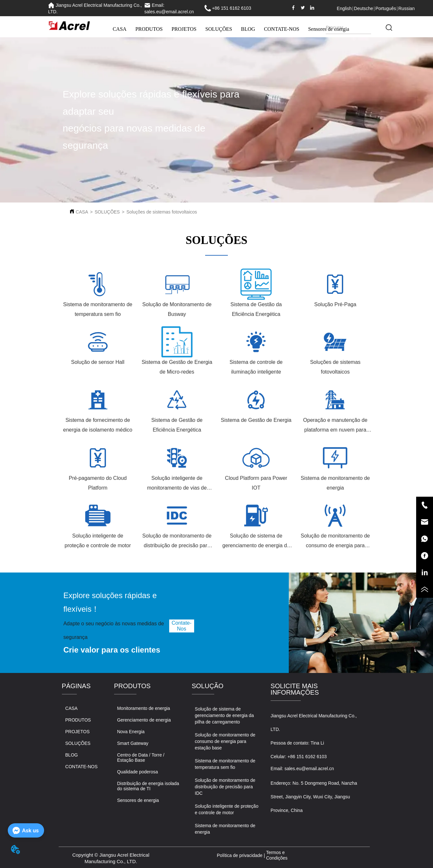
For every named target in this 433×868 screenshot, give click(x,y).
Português (386, 8)
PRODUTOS (149, 29)
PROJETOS (184, 29)
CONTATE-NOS (281, 29)
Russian (407, 8)
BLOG (248, 29)
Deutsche (363, 8)
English (344, 8)
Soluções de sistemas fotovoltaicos (162, 212)
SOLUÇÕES (219, 29)
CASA (120, 29)
